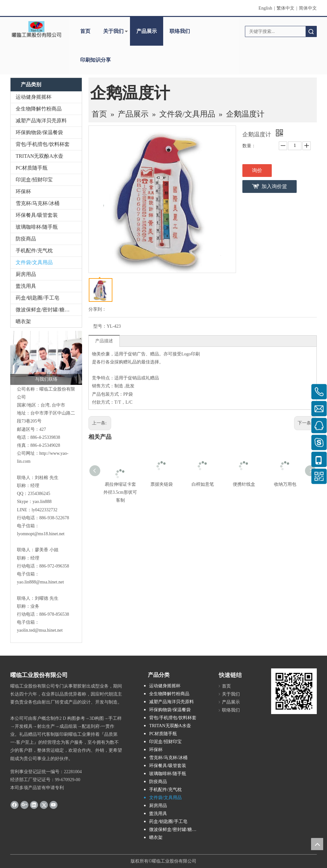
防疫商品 (26, 239)
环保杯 (23, 191)
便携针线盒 (244, 484)
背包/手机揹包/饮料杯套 (43, 144)
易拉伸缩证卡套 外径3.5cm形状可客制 (120, 492)
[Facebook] (15, 804)
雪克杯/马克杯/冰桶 (38, 203)
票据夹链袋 (162, 484)
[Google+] (24, 804)
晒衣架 (23, 321)
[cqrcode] (294, 691)
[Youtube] (53, 804)
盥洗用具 (26, 286)
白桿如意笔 (203, 484)
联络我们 (180, 31)
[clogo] (36, 29)
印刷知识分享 (95, 60)
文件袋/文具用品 (34, 262)
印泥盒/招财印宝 (34, 180)
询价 (257, 170)
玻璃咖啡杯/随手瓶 (37, 227)
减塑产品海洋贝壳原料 (41, 121)
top (317, 844)
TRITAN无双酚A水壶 (39, 156)
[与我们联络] (46, 358)
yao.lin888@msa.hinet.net (40, 582)
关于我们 (113, 31)
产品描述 (104, 341)
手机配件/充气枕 (34, 251)
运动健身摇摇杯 (34, 97)
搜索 (311, 31)
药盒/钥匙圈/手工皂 (38, 298)
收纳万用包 (285, 484)
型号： (100, 326)
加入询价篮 (274, 186)
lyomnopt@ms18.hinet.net (41, 534)
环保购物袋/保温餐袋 (39, 132)
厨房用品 (26, 274)
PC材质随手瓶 (32, 168)
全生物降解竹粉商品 (39, 109)
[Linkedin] (34, 804)
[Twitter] (44, 804)
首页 (85, 31)
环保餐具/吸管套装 (37, 215)
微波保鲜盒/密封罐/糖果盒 (45, 310)
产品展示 (147, 31)
